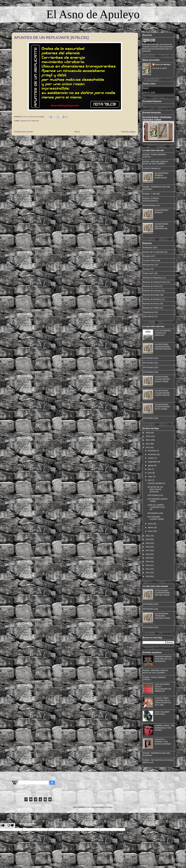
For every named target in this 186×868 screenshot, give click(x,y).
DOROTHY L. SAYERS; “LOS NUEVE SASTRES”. (163, 742)
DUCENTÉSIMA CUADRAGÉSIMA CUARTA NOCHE (162, 393)
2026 (148, 433)
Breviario (146, 256)
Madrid (146, 88)
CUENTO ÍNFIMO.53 (156, 483)
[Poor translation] (11, 826)
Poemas (146, 269)
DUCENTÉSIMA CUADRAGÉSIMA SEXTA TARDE (162, 407)
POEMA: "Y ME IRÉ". (152, 194)
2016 (148, 554)
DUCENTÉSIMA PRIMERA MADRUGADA (161, 175)
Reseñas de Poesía (151, 304)
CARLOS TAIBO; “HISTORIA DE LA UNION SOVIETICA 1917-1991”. (163, 701)
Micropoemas (148, 265)
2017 (148, 550)
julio (150, 469)
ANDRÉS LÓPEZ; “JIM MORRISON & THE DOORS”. (164, 728)
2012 (148, 569)
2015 (148, 558)
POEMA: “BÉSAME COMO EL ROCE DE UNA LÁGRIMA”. (155, 163)
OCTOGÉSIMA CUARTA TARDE (156, 518)
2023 (148, 444)
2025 (148, 436)
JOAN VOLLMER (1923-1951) (162, 713)
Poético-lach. (148, 273)
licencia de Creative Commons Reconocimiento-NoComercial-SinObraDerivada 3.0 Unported (158, 48)
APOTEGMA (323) (150, 372)
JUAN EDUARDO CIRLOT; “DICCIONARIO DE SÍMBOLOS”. (163, 688)
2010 (148, 576)
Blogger (110, 807)
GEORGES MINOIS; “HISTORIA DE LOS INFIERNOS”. (163, 659)
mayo (150, 477)
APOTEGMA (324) (150, 609)
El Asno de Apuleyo (93, 14)
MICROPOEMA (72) (151, 205)
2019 (148, 543)
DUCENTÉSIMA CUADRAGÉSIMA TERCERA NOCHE (163, 347)
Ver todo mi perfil (159, 68)
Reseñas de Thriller (151, 308)
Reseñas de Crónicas (152, 291)
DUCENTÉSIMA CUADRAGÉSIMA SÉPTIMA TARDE (162, 593)
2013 (148, 565)
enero (151, 531)
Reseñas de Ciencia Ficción (154, 282)
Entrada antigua (128, 132)
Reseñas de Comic (151, 286)
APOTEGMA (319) (150, 418)
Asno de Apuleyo (163, 64)
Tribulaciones (148, 312)
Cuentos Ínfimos (150, 260)
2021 (148, 536)
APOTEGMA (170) (155, 495)
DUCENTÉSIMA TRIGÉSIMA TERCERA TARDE (157, 118)
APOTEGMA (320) (150, 367)
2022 (148, 447)
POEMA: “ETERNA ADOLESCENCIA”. (151, 200)
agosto (151, 465)
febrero (151, 527)
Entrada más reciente (24, 132)
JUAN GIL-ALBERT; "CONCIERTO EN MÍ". (156, 507)
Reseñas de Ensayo (151, 295)
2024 (148, 440)
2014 (148, 562)
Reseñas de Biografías (152, 278)
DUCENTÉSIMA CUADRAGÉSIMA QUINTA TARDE (162, 379)
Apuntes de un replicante (29, 121)
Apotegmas (147, 248)
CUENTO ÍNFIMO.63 (152, 168)
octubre (151, 458)
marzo (151, 524)
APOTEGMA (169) (155, 513)
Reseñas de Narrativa (152, 299)
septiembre (153, 462)
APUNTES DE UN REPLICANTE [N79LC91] (155, 489)
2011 (148, 573)
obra (149, 44)
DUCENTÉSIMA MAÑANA (161, 211)
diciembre (152, 451)
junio (150, 473)
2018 (148, 547)
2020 (148, 539)
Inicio (77, 132)
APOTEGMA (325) (150, 604)
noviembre (153, 454)
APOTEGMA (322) (150, 358)
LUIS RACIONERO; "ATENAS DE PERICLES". (163, 333)
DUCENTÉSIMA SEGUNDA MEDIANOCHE (161, 226)
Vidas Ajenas (148, 316)
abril (150, 480)
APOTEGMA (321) (150, 363)
